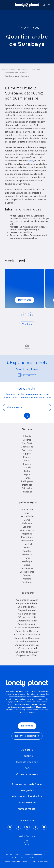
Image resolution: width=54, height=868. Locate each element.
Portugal (27, 485)
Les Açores (27, 569)
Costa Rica (27, 447)
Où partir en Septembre (27, 628)
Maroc (27, 478)
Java (31, 161)
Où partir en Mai (27, 614)
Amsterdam (27, 510)
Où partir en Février (27, 604)
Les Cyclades (27, 517)
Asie (13, 70)
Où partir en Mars (27, 607)
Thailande (27, 492)
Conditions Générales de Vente (17, 861)
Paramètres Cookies (41, 861)
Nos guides (27, 726)
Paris (27, 548)
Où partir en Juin (27, 617)
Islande (27, 468)
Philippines (27, 482)
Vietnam (27, 582)
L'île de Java (27, 28)
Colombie (27, 450)
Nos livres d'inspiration (27, 736)
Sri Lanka (27, 488)
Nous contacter (27, 809)
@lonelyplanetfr (27, 375)
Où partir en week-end (27, 642)
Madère (27, 579)
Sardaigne (27, 562)
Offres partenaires (27, 774)
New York (27, 544)
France (27, 457)
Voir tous (27, 324)
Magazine (27, 756)
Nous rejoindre (27, 803)
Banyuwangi (24, 300)
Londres (27, 527)
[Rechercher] (44, 5)
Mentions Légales (13, 854)
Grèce (27, 461)
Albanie (27, 437)
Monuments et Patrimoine (16, 73)
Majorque (27, 534)
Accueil (5, 70)
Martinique (27, 537)
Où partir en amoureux (27, 645)
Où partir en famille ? (27, 652)
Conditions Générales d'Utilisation (26, 858)
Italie (27, 471)
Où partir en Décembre (27, 638)
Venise (27, 575)
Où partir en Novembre (27, 635)
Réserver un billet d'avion (27, 797)
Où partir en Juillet (27, 621)
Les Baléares (27, 572)
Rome (27, 558)
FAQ (27, 768)
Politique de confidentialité (34, 854)
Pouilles (27, 551)
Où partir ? (27, 750)
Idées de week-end (27, 762)
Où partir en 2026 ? (27, 656)
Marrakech (27, 541)
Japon (27, 475)
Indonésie (22, 70)
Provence (27, 555)
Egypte (27, 454)
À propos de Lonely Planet (27, 784)
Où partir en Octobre (27, 631)
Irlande (27, 464)
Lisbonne (27, 524)
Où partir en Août (27, 624)
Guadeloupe (27, 530)
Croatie (27, 440)
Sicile (27, 565)
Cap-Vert (27, 443)
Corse (27, 520)
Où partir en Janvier (27, 600)
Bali (27, 513)
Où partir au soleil (27, 649)
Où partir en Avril (27, 610)
